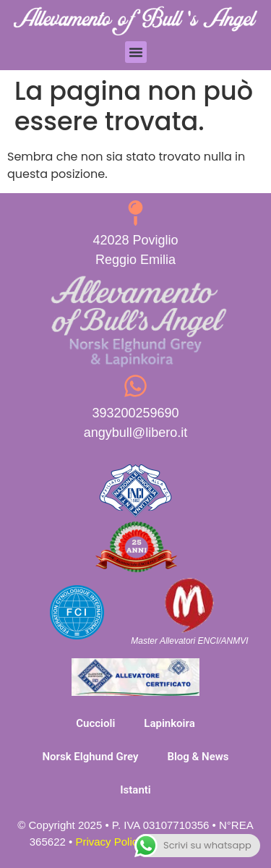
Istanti (135, 790)
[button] (136, 52)
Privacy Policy (109, 842)
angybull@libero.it (135, 433)
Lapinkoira (169, 723)
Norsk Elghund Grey (90, 757)
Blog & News (198, 757)
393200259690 (135, 413)
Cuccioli (95, 723)
